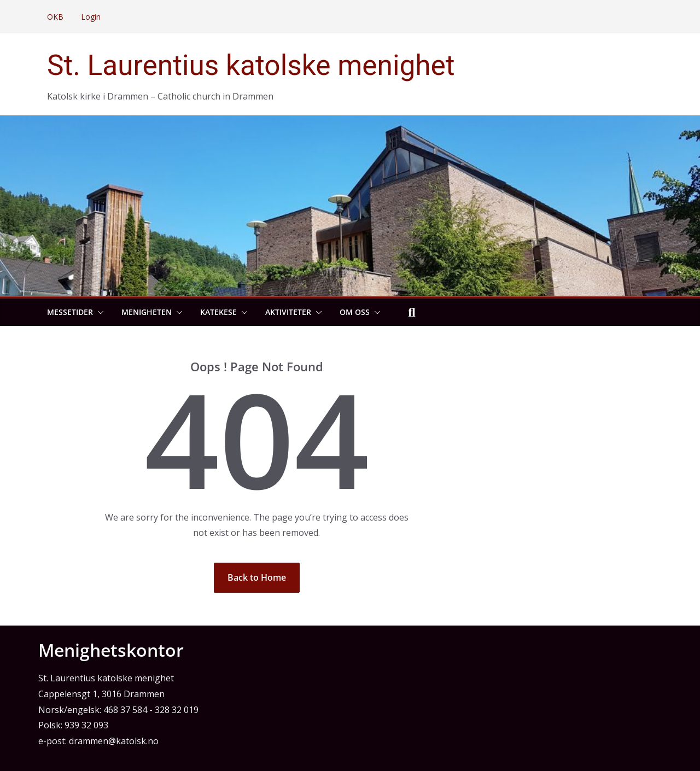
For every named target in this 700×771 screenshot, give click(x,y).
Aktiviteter (288, 312)
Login (91, 17)
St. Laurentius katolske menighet (251, 65)
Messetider (70, 312)
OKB (55, 17)
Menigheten (147, 312)
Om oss (355, 312)
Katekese (218, 312)
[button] (98, 312)
